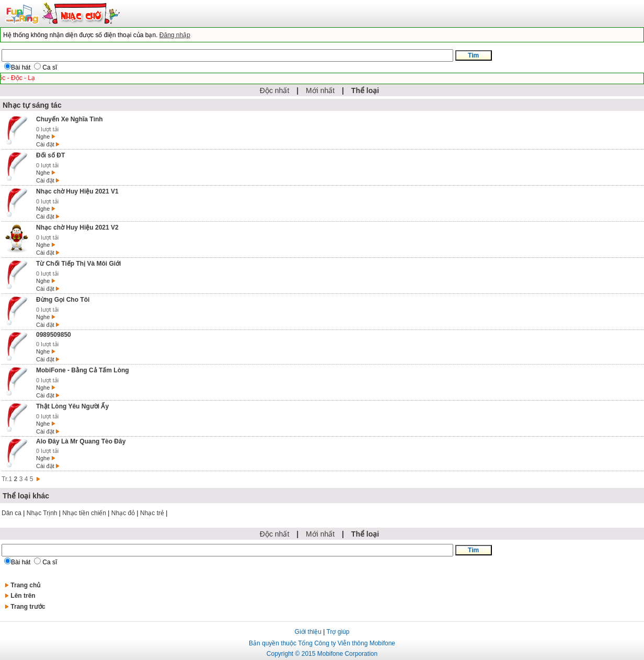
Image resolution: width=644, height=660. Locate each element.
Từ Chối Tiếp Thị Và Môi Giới (78, 264)
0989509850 (54, 335)
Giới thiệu (308, 632)
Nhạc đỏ (123, 513)
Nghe (43, 136)
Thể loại (365, 90)
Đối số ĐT (50, 155)
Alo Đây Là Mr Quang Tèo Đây (81, 441)
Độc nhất (274, 90)
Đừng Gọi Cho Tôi (63, 300)
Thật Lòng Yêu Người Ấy (72, 406)
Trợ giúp (338, 632)
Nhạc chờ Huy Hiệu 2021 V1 (77, 191)
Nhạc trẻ (152, 513)
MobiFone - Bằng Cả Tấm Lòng (83, 370)
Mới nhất (320, 90)
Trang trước (28, 607)
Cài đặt (45, 144)
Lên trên (23, 596)
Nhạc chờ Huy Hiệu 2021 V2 (77, 227)
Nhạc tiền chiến (84, 513)
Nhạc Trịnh (42, 513)
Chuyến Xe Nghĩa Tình (70, 119)
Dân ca (11, 513)
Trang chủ (25, 585)
